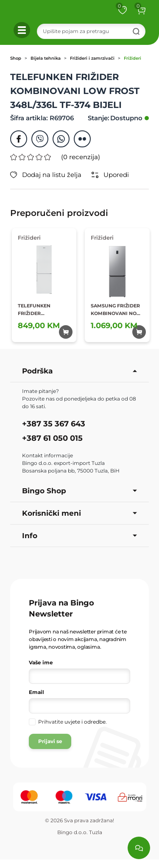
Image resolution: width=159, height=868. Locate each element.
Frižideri (132, 58)
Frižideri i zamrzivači (92, 58)
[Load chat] (139, 848)
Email (36, 692)
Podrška (79, 371)
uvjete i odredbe (85, 722)
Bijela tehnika (46, 58)
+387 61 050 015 (52, 438)
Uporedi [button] (110, 175)
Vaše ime (41, 662)
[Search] (91, 31)
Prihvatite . (73, 722)
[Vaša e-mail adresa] (79, 706)
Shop (16, 58)
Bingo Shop (79, 491)
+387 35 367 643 (54, 424)
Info (79, 536)
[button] (141, 10)
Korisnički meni (79, 513)
